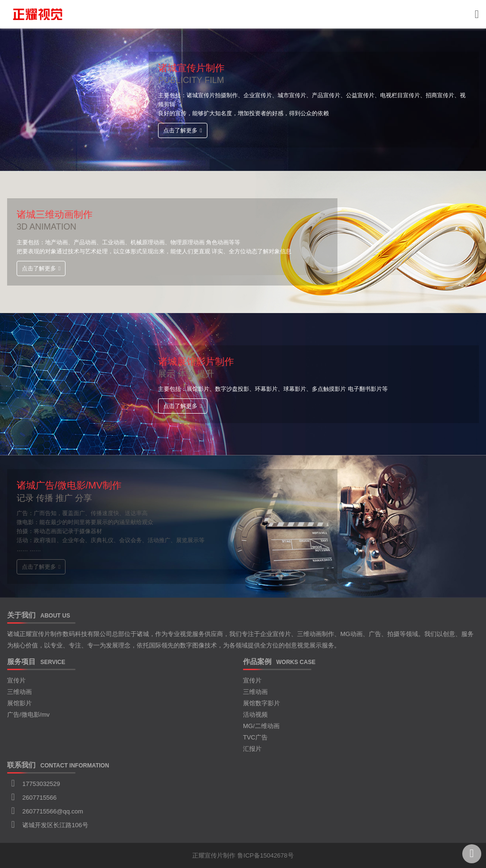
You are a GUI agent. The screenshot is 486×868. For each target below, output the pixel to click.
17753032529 (41, 784)
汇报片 (252, 749)
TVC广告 (255, 737)
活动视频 (255, 715)
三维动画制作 (316, 634)
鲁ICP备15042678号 (266, 855)
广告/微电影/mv (28, 715)
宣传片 (16, 680)
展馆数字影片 (262, 703)
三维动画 (19, 692)
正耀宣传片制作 (214, 855)
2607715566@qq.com (53, 811)
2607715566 (39, 798)
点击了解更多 (182, 130)
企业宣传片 (276, 634)
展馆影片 (19, 703)
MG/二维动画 (261, 726)
